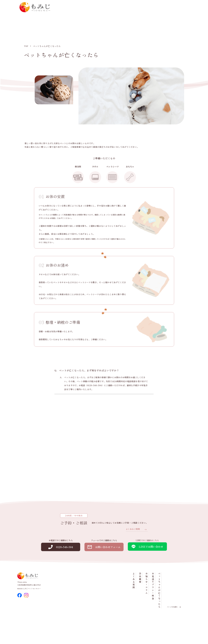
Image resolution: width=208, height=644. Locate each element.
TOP (26, 46)
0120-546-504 (158, 10)
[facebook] (20, 619)
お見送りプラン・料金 (172, 30)
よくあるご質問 (132, 552)
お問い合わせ (180, 10)
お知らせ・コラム (166, 27)
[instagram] (26, 619)
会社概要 (159, 22)
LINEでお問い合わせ (147, 569)
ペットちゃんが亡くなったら (179, 34)
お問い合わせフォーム (104, 570)
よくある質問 (153, 24)
